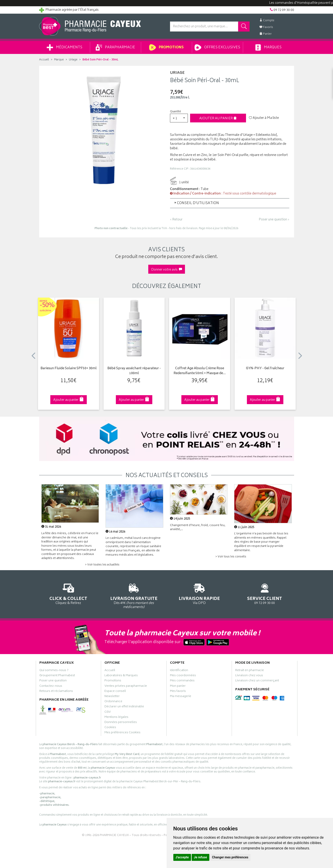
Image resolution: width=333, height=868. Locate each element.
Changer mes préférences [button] (230, 857)
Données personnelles (121, 723)
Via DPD (199, 593)
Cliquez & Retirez (69, 593)
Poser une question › (274, 220)
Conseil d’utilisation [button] (196, 203)
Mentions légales (116, 718)
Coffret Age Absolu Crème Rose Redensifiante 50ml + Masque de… (200, 371)
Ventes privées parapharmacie (126, 687)
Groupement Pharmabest (57, 676)
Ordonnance (113, 702)
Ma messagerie (181, 697)
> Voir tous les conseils (231, 557)
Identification (179, 671)
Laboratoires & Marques (121, 676)
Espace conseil (115, 692)
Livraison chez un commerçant (257, 681)
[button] (179, 118)
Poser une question (53, 681)
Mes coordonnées (183, 676)
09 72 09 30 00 (265, 593)
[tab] (230, 203)
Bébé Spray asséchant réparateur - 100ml (134, 371)
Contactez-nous (51, 687)
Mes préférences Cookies (122, 733)
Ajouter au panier (218, 118)
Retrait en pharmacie (250, 671)
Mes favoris (178, 692)
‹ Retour (176, 220)
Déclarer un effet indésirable (124, 707)
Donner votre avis (167, 270)
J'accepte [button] (182, 857)
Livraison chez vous (249, 676)
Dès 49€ (134, 595)
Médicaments (65, 47)
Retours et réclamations (56, 692)
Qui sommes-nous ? (54, 671)
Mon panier (178, 687)
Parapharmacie (115, 47)
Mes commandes (182, 681)
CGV (108, 712)
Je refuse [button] (200, 857)
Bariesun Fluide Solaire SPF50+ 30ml (69, 369)
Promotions (166, 47)
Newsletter (112, 697)
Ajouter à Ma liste (264, 118)
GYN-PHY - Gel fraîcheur (265, 369)
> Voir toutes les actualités (102, 565)
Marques (268, 47)
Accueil (44, 60)
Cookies (110, 728)
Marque (59, 60)
